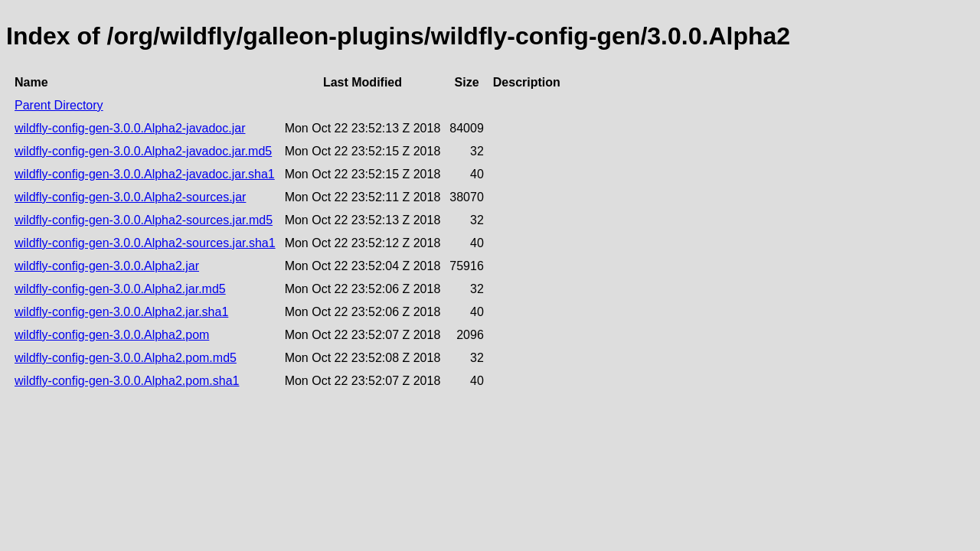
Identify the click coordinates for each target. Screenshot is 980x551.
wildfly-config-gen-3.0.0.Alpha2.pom (112, 335)
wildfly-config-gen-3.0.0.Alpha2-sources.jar (130, 197)
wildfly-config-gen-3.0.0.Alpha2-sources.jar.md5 (144, 220)
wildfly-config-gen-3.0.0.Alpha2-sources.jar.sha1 (145, 243)
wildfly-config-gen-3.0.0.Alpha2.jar (107, 266)
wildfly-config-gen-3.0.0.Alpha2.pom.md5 (126, 358)
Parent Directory (59, 105)
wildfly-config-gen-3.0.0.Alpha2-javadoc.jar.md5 (143, 151)
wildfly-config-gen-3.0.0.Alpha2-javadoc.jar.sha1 (145, 174)
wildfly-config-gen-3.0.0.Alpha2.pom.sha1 (127, 381)
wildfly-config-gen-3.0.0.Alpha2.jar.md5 (120, 289)
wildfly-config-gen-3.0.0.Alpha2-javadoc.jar (130, 128)
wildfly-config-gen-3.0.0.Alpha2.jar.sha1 (121, 312)
